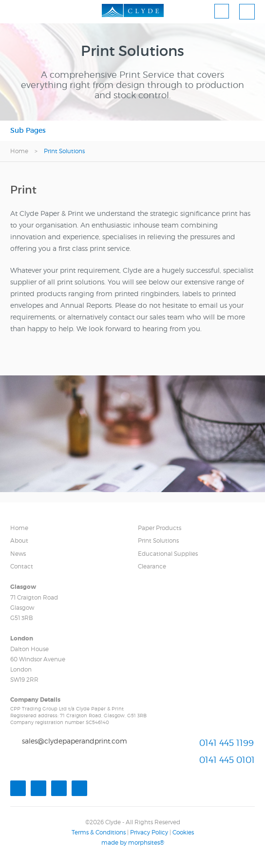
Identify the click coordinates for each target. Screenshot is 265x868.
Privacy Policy (149, 832)
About (19, 540)
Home (19, 151)
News (18, 554)
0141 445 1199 (227, 743)
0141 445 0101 (227, 760)
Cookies (183, 832)
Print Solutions (158, 540)
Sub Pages (28, 130)
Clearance (152, 566)
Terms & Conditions (99, 832)
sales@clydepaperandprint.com (75, 741)
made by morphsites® (133, 842)
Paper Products (160, 528)
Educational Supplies (168, 554)
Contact (22, 566)
